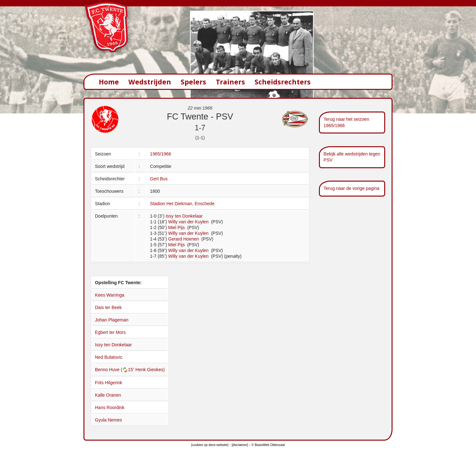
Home (109, 82)
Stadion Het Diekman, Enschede (182, 204)
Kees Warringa (110, 295)
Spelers (193, 82)
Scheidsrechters (283, 82)
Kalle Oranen (108, 395)
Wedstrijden (150, 82)
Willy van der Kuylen (189, 222)
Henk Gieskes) (150, 370)
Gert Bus (159, 179)
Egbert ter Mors (110, 332)
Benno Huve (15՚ (115, 370)
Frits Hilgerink (109, 383)
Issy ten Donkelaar (184, 216)
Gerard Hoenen (184, 239)
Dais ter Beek (108, 307)
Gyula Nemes (108, 420)
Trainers (230, 82)
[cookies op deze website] (210, 445)
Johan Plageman (112, 320)
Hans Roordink (110, 407)
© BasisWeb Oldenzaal (268, 445)
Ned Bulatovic (109, 357)
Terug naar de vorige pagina (352, 188)
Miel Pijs (177, 227)
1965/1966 (161, 154)
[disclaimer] (240, 445)
